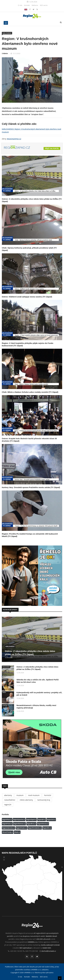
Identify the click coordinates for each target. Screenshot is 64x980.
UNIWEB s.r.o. (33, 942)
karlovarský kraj (44, 800)
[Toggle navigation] (6, 23)
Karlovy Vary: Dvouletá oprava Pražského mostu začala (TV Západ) (31, 487)
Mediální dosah (51, 936)
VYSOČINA (5, 705)
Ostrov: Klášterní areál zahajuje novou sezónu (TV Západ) (27, 297)
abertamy (8, 795)
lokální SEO (47, 948)
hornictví (48, 795)
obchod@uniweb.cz (49, 951)
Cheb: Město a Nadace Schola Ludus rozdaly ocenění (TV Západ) (30, 392)
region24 (8, 805)
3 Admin (5, 53)
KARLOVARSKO (7, 33)
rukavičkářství (10, 800)
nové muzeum (34, 795)
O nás (20, 5)
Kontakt (27, 5)
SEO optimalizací (26, 948)
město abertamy (26, 800)
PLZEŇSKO (5, 680)
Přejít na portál (52, 148)
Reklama (35, 5)
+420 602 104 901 (16, 951)
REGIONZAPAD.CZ (14, 139)
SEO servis (44, 5)
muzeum (20, 795)
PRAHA (4, 692)
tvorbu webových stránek (50, 945)
